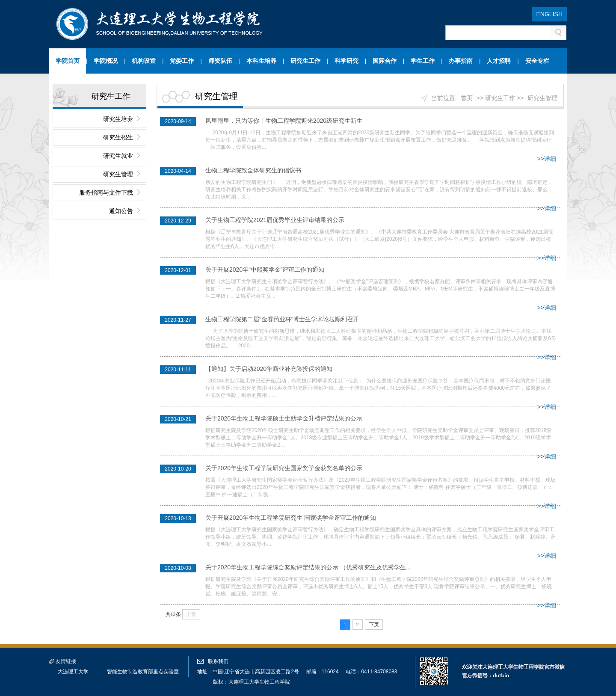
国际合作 (385, 61)
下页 (374, 625)
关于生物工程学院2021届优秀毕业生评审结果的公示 (275, 220)
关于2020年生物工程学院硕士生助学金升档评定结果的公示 (284, 418)
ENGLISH (549, 14)
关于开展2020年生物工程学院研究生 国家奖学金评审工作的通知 (291, 518)
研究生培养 (118, 119)
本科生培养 (261, 61)
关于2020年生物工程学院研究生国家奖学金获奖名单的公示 (284, 468)
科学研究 (346, 61)
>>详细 (547, 159)
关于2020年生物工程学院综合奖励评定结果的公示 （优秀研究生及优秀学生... (308, 567)
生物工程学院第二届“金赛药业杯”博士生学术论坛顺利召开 (282, 319)
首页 (467, 98)
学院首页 (68, 61)
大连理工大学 (73, 672)
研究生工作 (305, 61)
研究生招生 (118, 137)
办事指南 (461, 61)
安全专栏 (537, 61)
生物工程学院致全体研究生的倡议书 (253, 170)
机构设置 (144, 61)
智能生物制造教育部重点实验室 (143, 672)
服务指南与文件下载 (106, 193)
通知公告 (121, 211)
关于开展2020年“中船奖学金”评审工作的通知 (265, 270)
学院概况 (106, 61)
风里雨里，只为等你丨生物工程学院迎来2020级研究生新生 (284, 121)
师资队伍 (220, 61)
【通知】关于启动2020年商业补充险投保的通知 (269, 369)
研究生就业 (118, 156)
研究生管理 (118, 174)
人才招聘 (499, 61)
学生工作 (423, 61)
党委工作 (182, 61)
